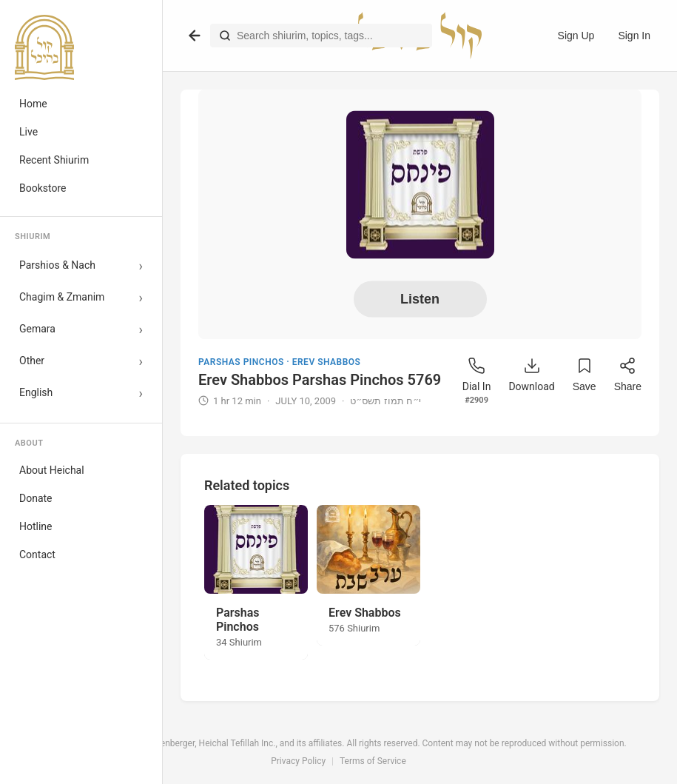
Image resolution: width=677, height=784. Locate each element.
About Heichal (52, 470)
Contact (37, 555)
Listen (420, 299)
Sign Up (576, 36)
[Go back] (195, 36)
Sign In (634, 36)
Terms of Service (373, 761)
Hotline (36, 526)
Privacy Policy (298, 761)
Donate (36, 498)
